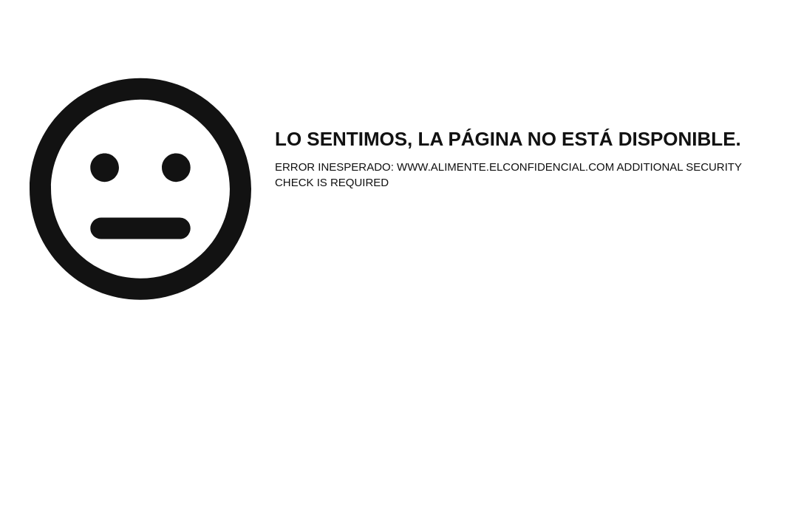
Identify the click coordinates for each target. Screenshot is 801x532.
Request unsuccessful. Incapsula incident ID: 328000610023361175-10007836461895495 (400, 266)
